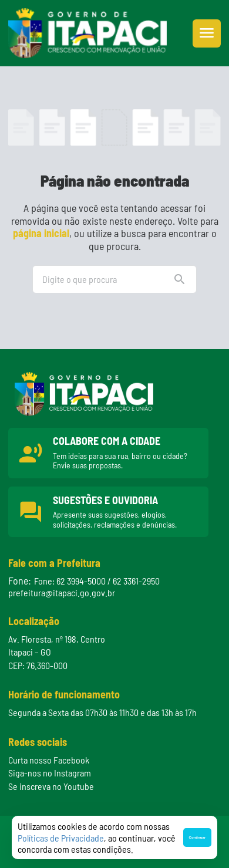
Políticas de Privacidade (61, 838)
